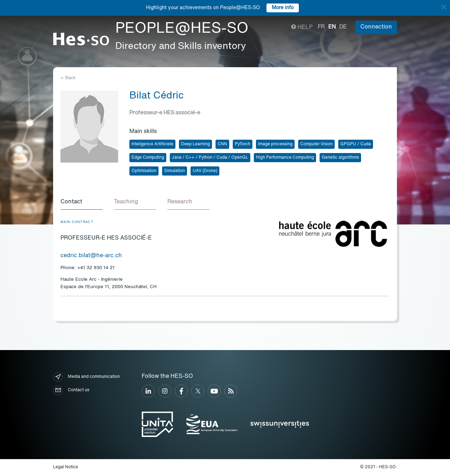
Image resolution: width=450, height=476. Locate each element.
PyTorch (243, 144)
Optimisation (144, 171)
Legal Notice (66, 467)
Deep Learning (195, 144)
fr (321, 27)
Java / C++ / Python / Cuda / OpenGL (210, 158)
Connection (376, 27)
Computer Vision (316, 144)
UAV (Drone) (205, 171)
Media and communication (86, 377)
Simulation (175, 171)
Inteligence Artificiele (152, 144)
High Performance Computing (285, 158)
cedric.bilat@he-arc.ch (91, 256)
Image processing (275, 144)
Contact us (71, 390)
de (343, 27)
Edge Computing (148, 158)
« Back (68, 78)
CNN (222, 144)
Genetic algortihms (340, 158)
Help (302, 27)
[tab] (82, 202)
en (332, 27)
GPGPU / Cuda (356, 144)
